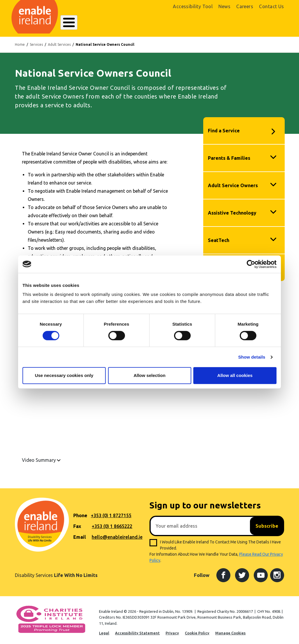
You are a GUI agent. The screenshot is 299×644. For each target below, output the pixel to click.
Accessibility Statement (137, 630)
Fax (77, 523)
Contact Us (272, 6)
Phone (80, 513)
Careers (245, 6)
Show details (252, 357)
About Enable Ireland (82, 22)
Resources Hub (150, 22)
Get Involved (181, 22)
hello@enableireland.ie (117, 534)
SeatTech (219, 237)
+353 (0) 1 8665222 (112, 523)
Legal (104, 630)
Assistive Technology (232, 210)
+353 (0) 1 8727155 (111, 513)
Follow (202, 572)
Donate (271, 23)
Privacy (172, 630)
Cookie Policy (197, 630)
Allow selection (149, 375)
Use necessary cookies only (64, 375)
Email (80, 534)
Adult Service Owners (233, 182)
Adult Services (59, 41)
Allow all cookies (235, 375)
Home (20, 41)
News (224, 6)
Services (36, 41)
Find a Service (224, 127)
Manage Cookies (230, 630)
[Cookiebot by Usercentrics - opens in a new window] (251, 264)
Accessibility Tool (193, 6)
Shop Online (240, 23)
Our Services (119, 22)
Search (203, 22)
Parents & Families (229, 155)
